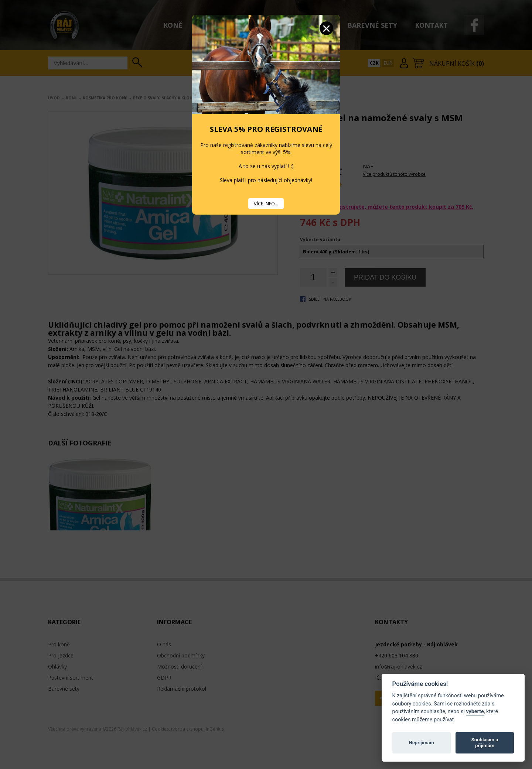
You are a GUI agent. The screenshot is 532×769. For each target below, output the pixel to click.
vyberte (475, 712)
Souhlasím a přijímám (485, 743)
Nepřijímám (421, 743)
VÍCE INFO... (266, 204)
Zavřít (326, 28)
